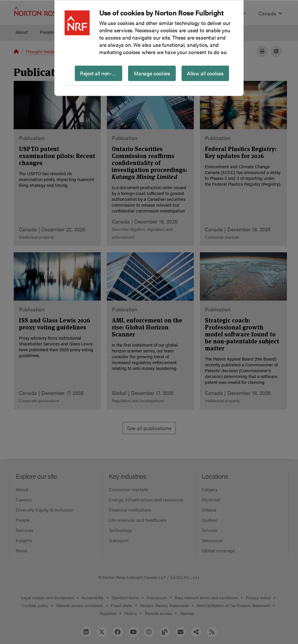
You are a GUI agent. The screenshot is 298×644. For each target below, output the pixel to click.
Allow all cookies (205, 73)
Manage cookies (152, 73)
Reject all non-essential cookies (101, 73)
